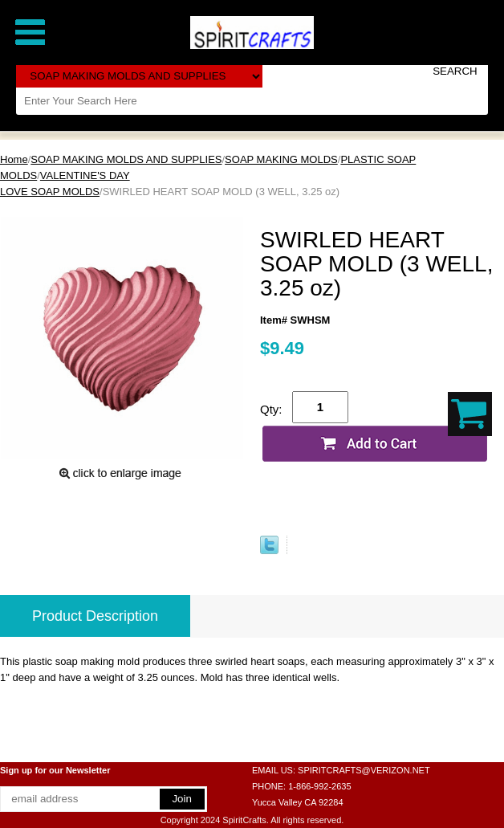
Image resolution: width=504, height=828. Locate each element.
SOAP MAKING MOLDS (281, 159)
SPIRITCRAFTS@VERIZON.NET (364, 770)
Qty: (271, 409)
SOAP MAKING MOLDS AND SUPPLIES (126, 159)
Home (14, 159)
